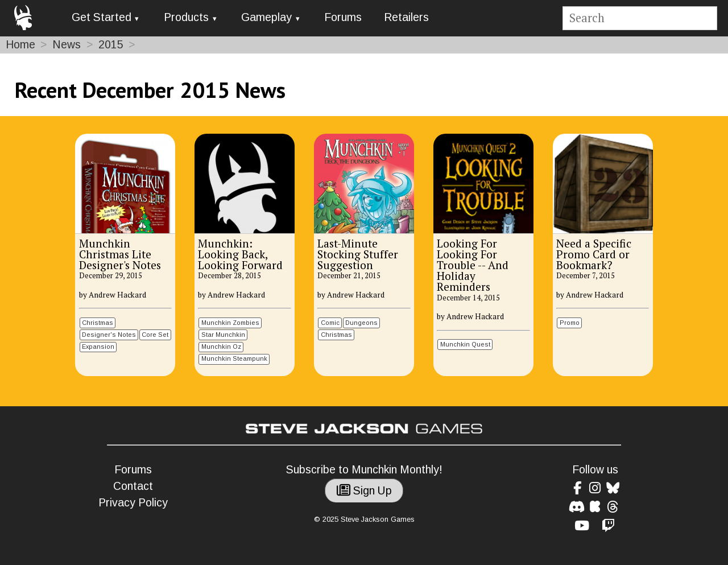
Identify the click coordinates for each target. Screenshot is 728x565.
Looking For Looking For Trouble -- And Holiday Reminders (473, 265)
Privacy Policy (133, 503)
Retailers (406, 17)
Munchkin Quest (465, 344)
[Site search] (640, 18)
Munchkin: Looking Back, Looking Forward (240, 254)
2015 (111, 45)
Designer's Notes (109, 335)
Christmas (98, 323)
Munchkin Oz (221, 347)
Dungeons (361, 323)
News (67, 45)
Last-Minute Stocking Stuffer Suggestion (358, 254)
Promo (570, 323)
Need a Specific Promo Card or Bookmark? (594, 254)
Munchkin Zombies (230, 323)
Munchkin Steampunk (234, 358)
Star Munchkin (223, 335)
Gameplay (266, 17)
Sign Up (364, 491)
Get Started (102, 17)
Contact (133, 486)
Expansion (98, 347)
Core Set (155, 335)
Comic (330, 323)
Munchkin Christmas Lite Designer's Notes (120, 254)
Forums (343, 17)
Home (20, 45)
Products (186, 17)
